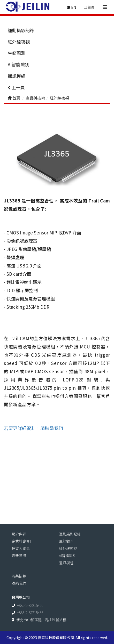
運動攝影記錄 (21, 30)
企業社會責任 (22, 541)
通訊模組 (17, 76)
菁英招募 (19, 576)
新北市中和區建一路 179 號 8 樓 (41, 620)
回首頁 (89, 7)
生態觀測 (17, 53)
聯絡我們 (19, 583)
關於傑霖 (19, 534)
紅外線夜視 (19, 42)
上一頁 (16, 87)
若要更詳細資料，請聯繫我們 (33, 428)
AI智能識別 (18, 64)
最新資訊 (19, 556)
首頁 (14, 98)
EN (71, 7)
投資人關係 (21, 548)
